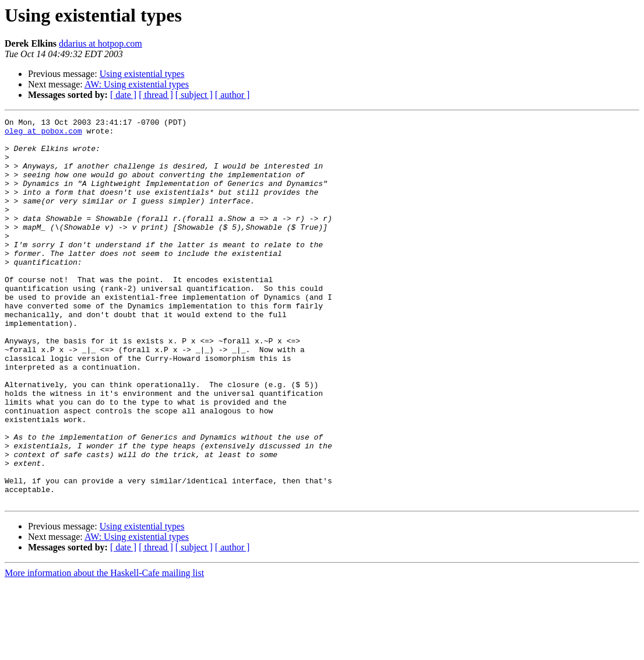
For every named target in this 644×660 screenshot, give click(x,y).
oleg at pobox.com (43, 134)
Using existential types (142, 74)
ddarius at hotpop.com (101, 43)
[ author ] (233, 95)
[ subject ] (194, 95)
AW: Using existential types (137, 84)
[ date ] (123, 95)
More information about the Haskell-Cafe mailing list (104, 650)
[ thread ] (156, 95)
